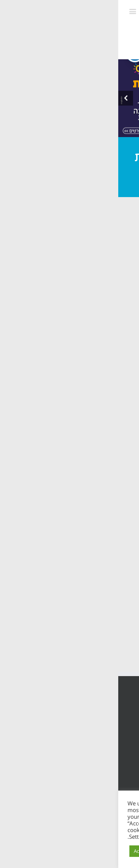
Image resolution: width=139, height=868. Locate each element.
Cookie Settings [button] (63, 851)
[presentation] (7, 98)
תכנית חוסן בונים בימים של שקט (74, 465)
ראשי (104, 375)
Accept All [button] (26, 851)
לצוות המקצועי (94, 317)
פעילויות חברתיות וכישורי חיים (75, 251)
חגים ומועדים (100, 237)
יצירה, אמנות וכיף (52, 289)
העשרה (103, 303)
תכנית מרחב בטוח (82, 425)
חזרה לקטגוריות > (46, 333)
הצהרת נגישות (108, 734)
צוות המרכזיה (90, 408)
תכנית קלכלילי (89, 442)
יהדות (78, 303)
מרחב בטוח (98, 289)
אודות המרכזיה (88, 392)
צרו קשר (98, 487)
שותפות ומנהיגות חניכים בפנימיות (82, 270)
